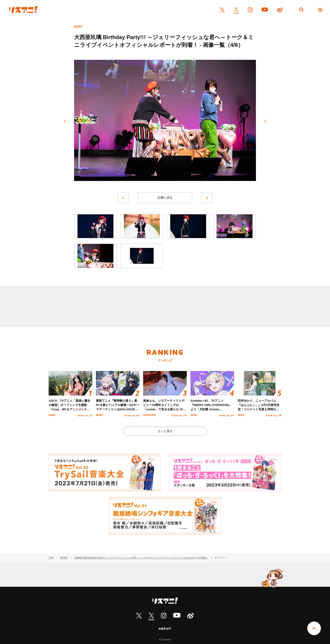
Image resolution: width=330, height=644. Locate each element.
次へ (265, 121)
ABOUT (165, 629)
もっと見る (165, 431)
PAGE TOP (314, 628)
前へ (65, 121)
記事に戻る (165, 198)
